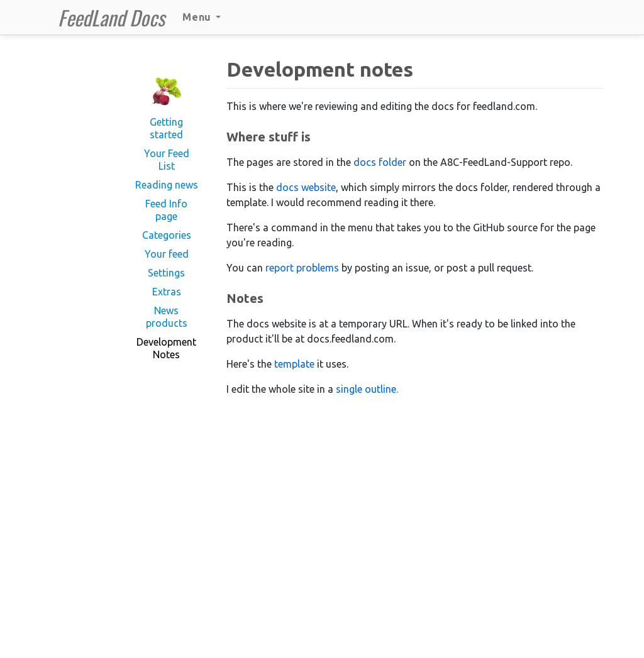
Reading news (167, 185)
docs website (306, 187)
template (294, 364)
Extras (167, 292)
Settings (166, 273)
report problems (302, 268)
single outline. (367, 389)
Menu (202, 17)
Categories (167, 235)
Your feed (167, 254)
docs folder (380, 162)
